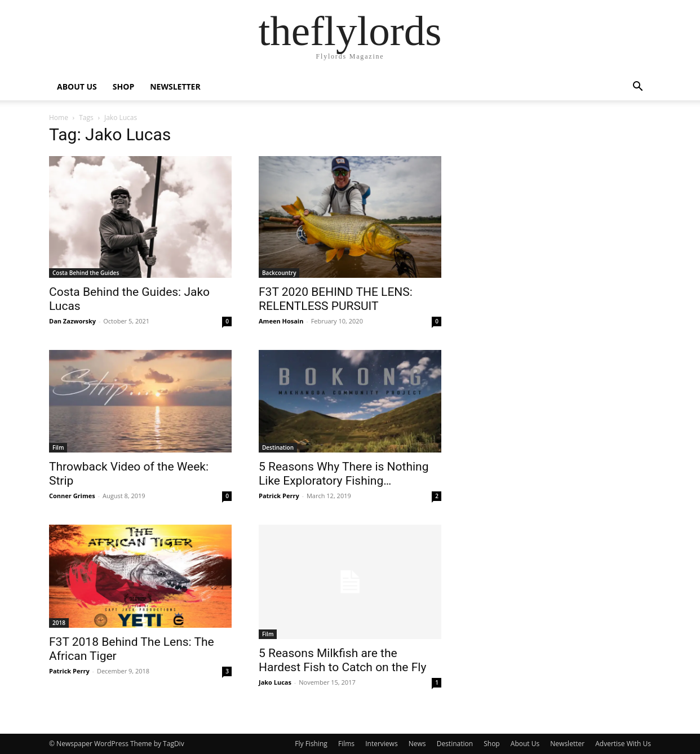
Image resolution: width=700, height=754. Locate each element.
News (417, 744)
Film (58, 447)
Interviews (381, 744)
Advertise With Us (623, 744)
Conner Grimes (72, 496)
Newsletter (567, 744)
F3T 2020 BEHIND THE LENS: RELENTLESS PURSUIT (336, 299)
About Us (525, 744)
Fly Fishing (311, 744)
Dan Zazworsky (72, 321)
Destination (278, 447)
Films (346, 744)
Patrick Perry (279, 496)
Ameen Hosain (281, 321)
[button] (637, 88)
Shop (492, 744)
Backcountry (279, 273)
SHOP (123, 87)
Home (59, 117)
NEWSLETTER (175, 87)
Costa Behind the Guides (86, 273)
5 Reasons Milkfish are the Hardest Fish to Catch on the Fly (342, 660)
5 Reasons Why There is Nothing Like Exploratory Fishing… (344, 474)
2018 (59, 623)
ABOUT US (77, 87)
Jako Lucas (275, 682)
